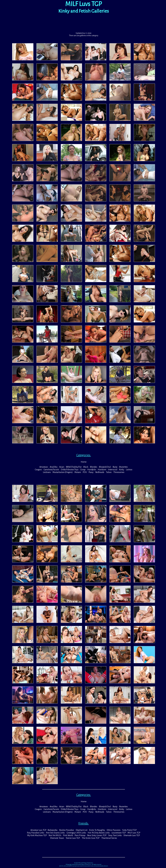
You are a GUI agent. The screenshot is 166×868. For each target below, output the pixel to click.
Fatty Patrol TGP (129, 830)
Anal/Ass (54, 467)
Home (84, 462)
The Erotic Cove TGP (91, 838)
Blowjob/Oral (105, 467)
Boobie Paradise (67, 830)
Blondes (94, 467)
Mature (78, 472)
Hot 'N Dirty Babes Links (99, 833)
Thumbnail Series (109, 838)
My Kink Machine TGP (37, 835)
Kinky (122, 470)
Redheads (100, 472)
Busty (115, 467)
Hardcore (102, 470)
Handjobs (92, 470)
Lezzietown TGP (119, 833)
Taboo (109, 472)
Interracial (113, 470)
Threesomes (119, 472)
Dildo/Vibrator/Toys (70, 470)
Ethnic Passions (114, 830)
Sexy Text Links (115, 835)
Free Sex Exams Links (55, 833)
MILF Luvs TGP (134, 833)
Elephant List (82, 830)
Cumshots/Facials (51, 470)
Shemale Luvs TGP (132, 835)
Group (83, 470)
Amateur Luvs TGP (38, 830)
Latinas (129, 470)
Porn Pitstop (80, 835)
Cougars (38, 470)
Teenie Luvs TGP (73, 838)
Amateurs (44, 467)
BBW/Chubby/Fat (74, 467)
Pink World (68, 835)
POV (85, 472)
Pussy (91, 472)
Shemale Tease (57, 838)
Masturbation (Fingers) (63, 472)
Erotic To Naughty (97, 830)
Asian (62, 467)
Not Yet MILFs (55, 835)
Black (86, 467)
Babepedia (53, 830)
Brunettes (123, 467)
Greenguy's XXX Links (76, 833)
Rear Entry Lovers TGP (97, 835)
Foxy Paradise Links (36, 833)
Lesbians (47, 472)
